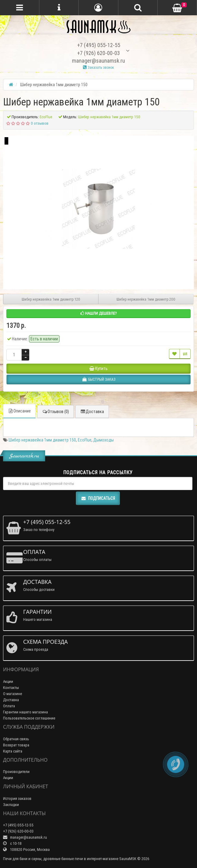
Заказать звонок (99, 67)
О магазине (13, 694)
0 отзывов (40, 123)
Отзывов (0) (56, 412)
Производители (16, 772)
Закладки (11, 805)
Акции (8, 681)
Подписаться (98, 498)
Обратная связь (16, 739)
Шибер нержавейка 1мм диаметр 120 (51, 299)
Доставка (92, 412)
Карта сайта (13, 751)
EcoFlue (85, 440)
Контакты (11, 688)
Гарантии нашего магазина (25, 712)
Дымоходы (104, 440)
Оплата (9, 706)
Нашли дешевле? (99, 313)
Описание (19, 411)
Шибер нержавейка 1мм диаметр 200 (146, 299)
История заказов (17, 798)
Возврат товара (16, 745)
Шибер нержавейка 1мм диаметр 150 (42, 440)
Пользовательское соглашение (29, 718)
